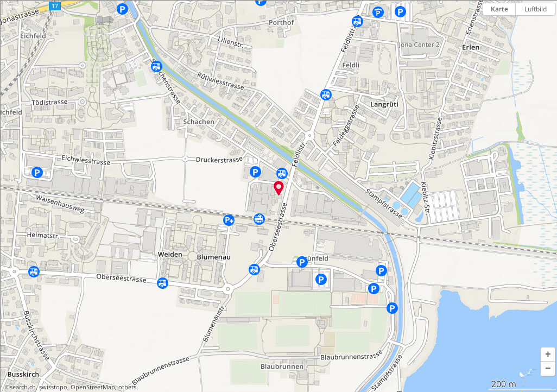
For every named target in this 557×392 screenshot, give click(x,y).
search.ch (23, 387)
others (127, 387)
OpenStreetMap (93, 387)
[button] (548, 355)
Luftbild (536, 9)
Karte (499, 9)
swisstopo (53, 387)
